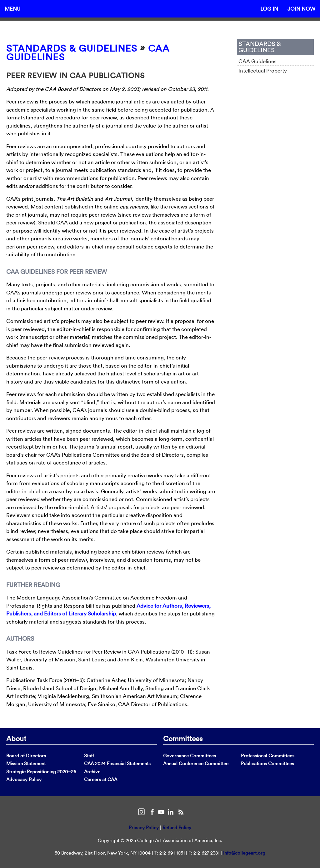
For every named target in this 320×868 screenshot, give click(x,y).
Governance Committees (190, 756)
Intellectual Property (263, 70)
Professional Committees (268, 756)
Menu (12, 9)
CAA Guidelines (257, 61)
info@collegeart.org (244, 853)
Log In (269, 9)
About (16, 738)
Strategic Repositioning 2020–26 (41, 772)
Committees (183, 738)
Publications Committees (267, 763)
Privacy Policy (144, 828)
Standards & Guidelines (72, 48)
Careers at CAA (101, 779)
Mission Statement (26, 763)
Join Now (301, 9)
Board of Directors (26, 756)
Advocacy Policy (24, 779)
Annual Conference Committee (196, 763)
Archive (92, 772)
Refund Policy (177, 828)
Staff (89, 756)
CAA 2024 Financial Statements (117, 763)
